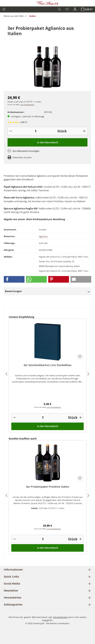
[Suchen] (59, 9)
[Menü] (4, 9)
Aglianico (43, 236)
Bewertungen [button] (47, 291)
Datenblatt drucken (22, 157)
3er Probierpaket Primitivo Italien (48, 487)
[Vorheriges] (7, 374)
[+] (84, 131)
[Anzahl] (36, 131)
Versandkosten (60, 617)
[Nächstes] (88, 374)
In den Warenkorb (48, 142)
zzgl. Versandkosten (27, 105)
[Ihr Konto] (75, 9)
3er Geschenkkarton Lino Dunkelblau (47, 365)
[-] (11, 131)
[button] (14, 279)
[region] (47, 67)
